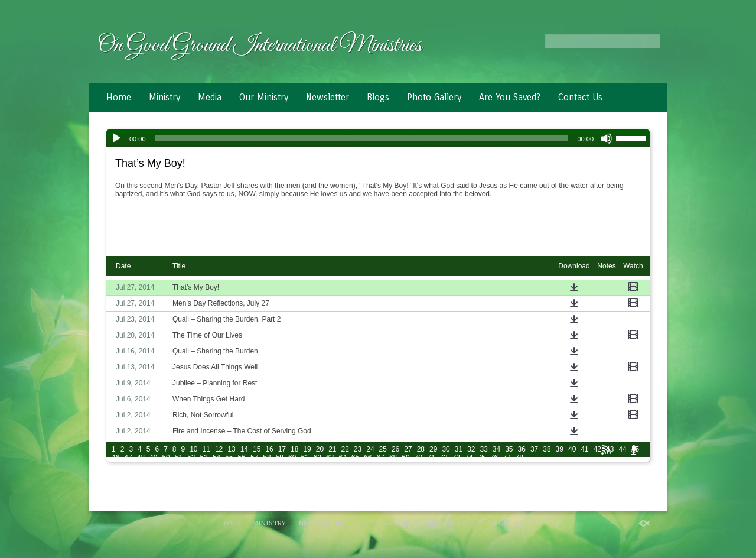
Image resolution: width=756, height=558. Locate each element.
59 (280, 458)
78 (519, 458)
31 (459, 449)
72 (443, 458)
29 (433, 449)
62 (317, 458)
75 (481, 458)
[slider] (362, 138)
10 (193, 449)
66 (368, 458)
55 (229, 458)
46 (115, 458)
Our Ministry (264, 97)
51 (179, 458)
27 (408, 449)
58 (267, 458)
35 (509, 449)
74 (469, 458)
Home (119, 97)
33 (483, 449)
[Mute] (607, 138)
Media (210, 97)
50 (166, 458)
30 (446, 449)
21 (332, 449)
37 (534, 449)
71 (431, 458)
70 (418, 458)
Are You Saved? (510, 97)
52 (191, 458)
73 (456, 458)
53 (204, 458)
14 (244, 449)
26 (395, 449)
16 (269, 449)
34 (496, 449)
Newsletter (328, 97)
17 (282, 449)
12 (219, 449)
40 (572, 449)
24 (370, 449)
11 (206, 449)
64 (342, 458)
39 (560, 449)
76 (494, 458)
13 (231, 449)
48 (141, 458)
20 (320, 449)
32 (471, 449)
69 (405, 458)
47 (128, 458)
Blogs (378, 97)
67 (381, 458)
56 (242, 458)
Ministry (164, 97)
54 (216, 458)
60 (292, 458)
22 (345, 449)
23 (358, 449)
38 (547, 449)
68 (393, 458)
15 (257, 449)
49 (153, 458)
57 (254, 458)
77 (506, 458)
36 (522, 449)
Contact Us (580, 97)
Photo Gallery (434, 97)
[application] (378, 138)
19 (307, 449)
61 (304, 458)
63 (330, 458)
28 (421, 449)
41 (584, 449)
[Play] (116, 138)
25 (383, 449)
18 (294, 449)
